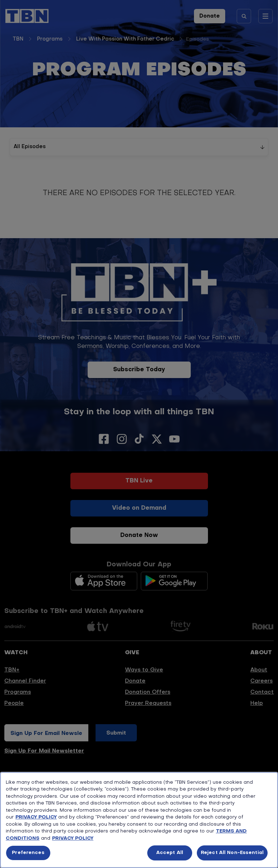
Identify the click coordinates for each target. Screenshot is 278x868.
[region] (139, 820)
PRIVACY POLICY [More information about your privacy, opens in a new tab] (73, 838)
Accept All (170, 853)
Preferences (28, 853)
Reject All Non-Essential (232, 853)
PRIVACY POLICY (36, 817)
